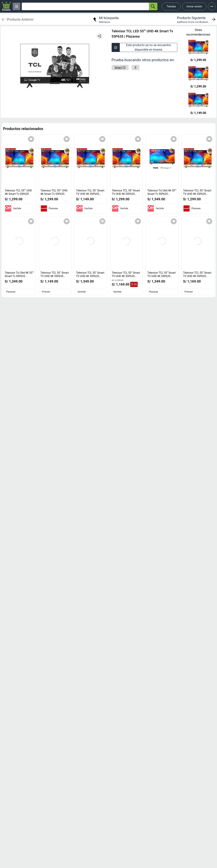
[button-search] (153, 6)
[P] (136, 67)
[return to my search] (105, 19)
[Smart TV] (120, 67)
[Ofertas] (85, 6)
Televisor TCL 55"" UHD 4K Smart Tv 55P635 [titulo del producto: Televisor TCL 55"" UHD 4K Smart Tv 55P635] (18, 192)
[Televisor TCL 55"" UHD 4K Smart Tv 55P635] (198, 50)
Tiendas (171, 6)
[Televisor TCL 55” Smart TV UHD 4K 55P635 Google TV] (198, 103)
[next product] (197, 19)
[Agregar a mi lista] (31, 139)
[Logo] (6, 6)
